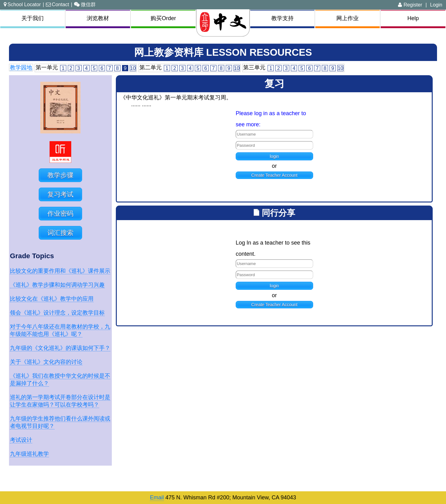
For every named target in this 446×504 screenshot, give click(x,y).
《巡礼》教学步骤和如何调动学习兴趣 (57, 285)
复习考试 (60, 194)
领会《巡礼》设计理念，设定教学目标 (57, 313)
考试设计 (21, 440)
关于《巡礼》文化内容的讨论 (46, 362)
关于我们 (33, 18)
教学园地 (21, 67)
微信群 (85, 4)
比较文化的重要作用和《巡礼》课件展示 (60, 271)
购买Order (163, 18)
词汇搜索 (60, 233)
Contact (57, 4)
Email (157, 497)
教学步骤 (60, 175)
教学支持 (282, 18)
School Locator (22, 4)
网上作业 (348, 18)
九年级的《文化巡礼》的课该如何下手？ (60, 348)
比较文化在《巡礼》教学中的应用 (52, 299)
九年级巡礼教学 (29, 454)
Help (413, 18)
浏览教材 (98, 18)
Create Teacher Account (274, 175)
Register (410, 5)
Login (436, 5)
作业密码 (60, 213)
